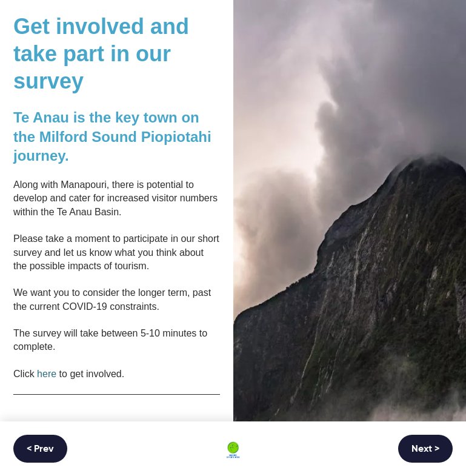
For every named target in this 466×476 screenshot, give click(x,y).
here (47, 374)
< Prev (40, 449)
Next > (425, 449)
